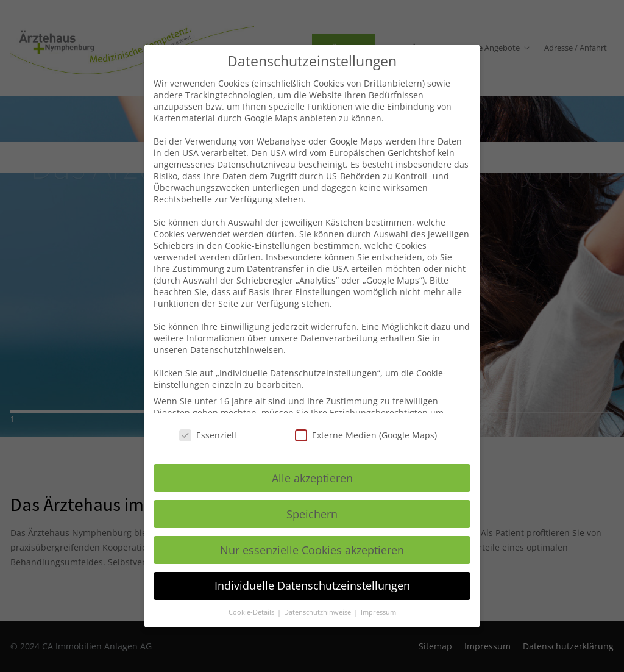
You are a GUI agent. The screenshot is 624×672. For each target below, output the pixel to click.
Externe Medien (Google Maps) (366, 435)
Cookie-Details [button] (252, 612)
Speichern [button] (312, 514)
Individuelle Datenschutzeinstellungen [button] (312, 585)
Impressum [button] (378, 612)
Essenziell (208, 435)
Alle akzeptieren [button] (312, 478)
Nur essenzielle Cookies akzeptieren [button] (312, 550)
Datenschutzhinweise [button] (318, 612)
